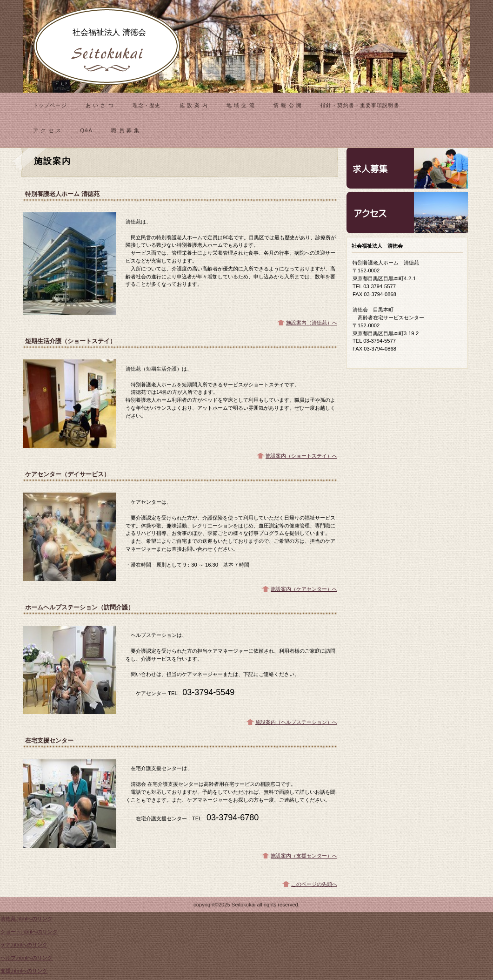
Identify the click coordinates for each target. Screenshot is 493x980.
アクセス (407, 213)
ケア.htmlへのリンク (24, 945)
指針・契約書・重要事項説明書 (360, 105)
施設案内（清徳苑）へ (312, 323)
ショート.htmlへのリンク (29, 932)
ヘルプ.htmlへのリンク (27, 958)
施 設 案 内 (194, 105)
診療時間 (407, 168)
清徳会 (107, 46)
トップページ (50, 105)
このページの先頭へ (314, 884)
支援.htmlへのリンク (24, 971)
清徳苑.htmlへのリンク (27, 919)
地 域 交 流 (241, 105)
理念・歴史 (147, 105)
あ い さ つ (100, 105)
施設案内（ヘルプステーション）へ (296, 722)
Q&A (86, 130)
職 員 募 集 (125, 130)
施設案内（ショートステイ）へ (301, 456)
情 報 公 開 (288, 105)
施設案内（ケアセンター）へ (304, 589)
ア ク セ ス (47, 130)
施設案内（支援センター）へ (304, 856)
